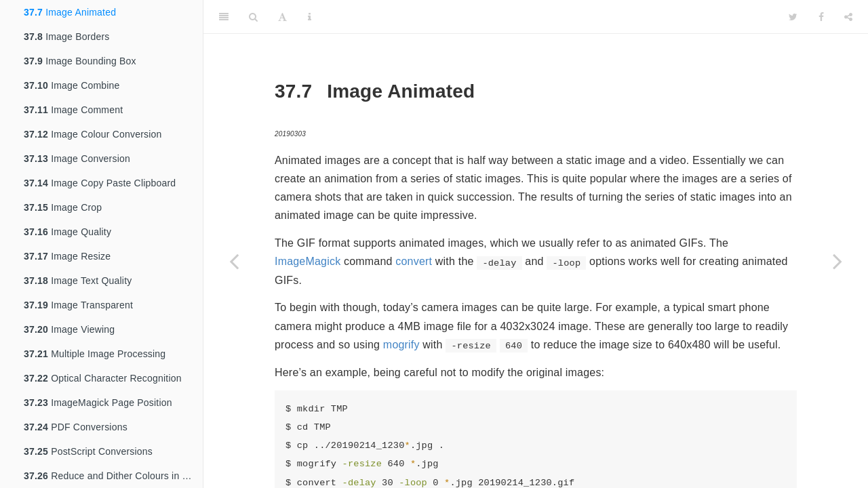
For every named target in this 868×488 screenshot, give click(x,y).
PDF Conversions (76, 427)
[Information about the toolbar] (310, 17)
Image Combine (72, 85)
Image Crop (63, 207)
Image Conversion (77, 159)
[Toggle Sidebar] (224, 17)
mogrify (401, 345)
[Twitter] (793, 17)
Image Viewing (69, 329)
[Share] (848, 17)
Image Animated (70, 12)
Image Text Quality (78, 281)
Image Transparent (78, 305)
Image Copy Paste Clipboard (100, 183)
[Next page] (837, 261)
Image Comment (73, 110)
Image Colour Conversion (93, 134)
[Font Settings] (282, 17)
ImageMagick (308, 261)
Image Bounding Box (80, 61)
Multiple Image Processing (95, 354)
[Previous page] (234, 261)
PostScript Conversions (88, 451)
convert (414, 261)
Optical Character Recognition (103, 378)
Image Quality (67, 232)
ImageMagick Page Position (98, 403)
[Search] (253, 17)
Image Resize (67, 256)
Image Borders (67, 37)
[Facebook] (821, 17)
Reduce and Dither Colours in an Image (113, 476)
